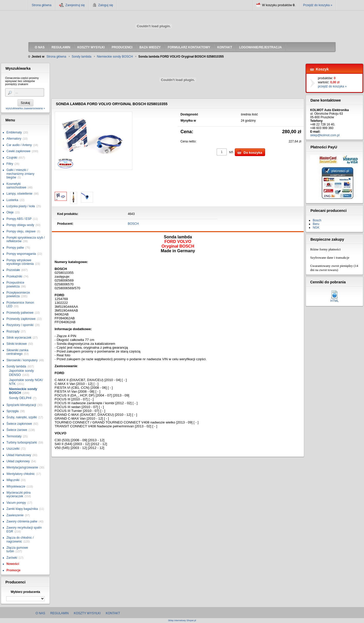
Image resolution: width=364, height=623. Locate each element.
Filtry (10, 164)
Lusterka (12, 200)
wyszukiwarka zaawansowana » (25, 108)
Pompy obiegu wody (20, 225)
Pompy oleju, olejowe (21, 231)
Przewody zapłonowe (21, 319)
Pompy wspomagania (21, 254)
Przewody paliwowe (20, 313)
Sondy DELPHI (20, 398)
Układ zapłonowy (18, 461)
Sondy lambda (16, 366)
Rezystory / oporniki (20, 325)
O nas (40, 613)
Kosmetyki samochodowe (16, 186)
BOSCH (133, 224)
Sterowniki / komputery (22, 360)
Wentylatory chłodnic (21, 474)
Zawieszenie (15, 515)
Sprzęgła (12, 411)
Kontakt (113, 613)
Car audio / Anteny (19, 145)
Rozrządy (13, 331)
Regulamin (59, 613)
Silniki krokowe (17, 344)
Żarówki (12, 558)
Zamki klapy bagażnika (22, 509)
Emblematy (14, 132)
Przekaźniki (14, 276)
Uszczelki (13, 449)
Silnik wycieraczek (19, 338)
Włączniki (13, 480)
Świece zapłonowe (19, 424)
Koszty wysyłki (87, 613)
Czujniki (12, 158)
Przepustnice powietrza (15, 284)
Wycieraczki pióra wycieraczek (18, 494)
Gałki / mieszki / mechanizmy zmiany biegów (20, 174)
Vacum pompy (16, 503)
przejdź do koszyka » (332, 86)
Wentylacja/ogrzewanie (22, 467)
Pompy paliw (15, 248)
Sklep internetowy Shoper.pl (182, 621)
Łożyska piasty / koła (21, 206)
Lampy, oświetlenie (19, 194)
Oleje (10, 212)
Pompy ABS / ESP (19, 219)
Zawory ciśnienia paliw (22, 521)
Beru (316, 224)
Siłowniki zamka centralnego (17, 352)
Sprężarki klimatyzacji (21, 405)
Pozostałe (13, 270)
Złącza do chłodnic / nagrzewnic (20, 539)
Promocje (13, 570)
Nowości (13, 564)
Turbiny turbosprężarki (22, 443)
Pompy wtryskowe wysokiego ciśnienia (20, 262)
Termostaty (14, 436)
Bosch (317, 220)
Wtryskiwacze (16, 486)
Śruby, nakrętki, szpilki (22, 417)
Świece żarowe (17, 430)
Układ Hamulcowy (19, 455)
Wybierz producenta (25, 592)
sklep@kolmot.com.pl (325, 135)
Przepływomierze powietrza (18, 294)
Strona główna (42, 5)
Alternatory (14, 139)
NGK (316, 228)
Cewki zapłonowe (18, 151)
